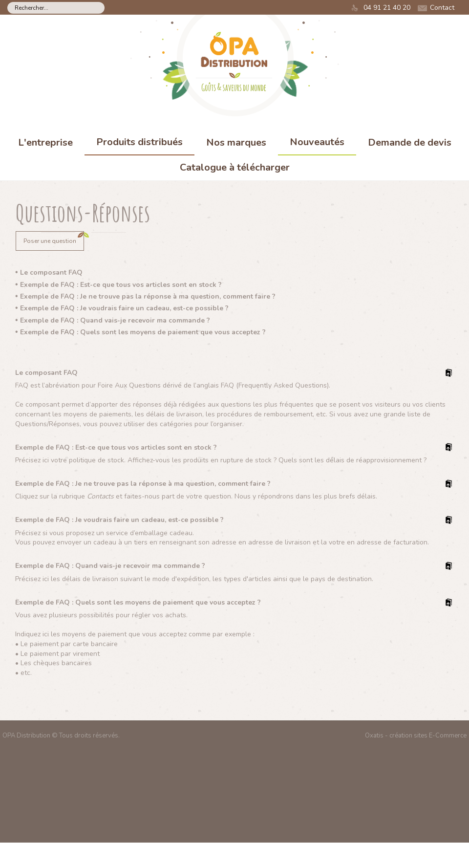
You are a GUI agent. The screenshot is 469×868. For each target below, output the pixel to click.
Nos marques (236, 142)
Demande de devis (410, 142)
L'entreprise (45, 142)
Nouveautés (317, 142)
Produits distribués (139, 142)
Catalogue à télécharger (235, 167)
